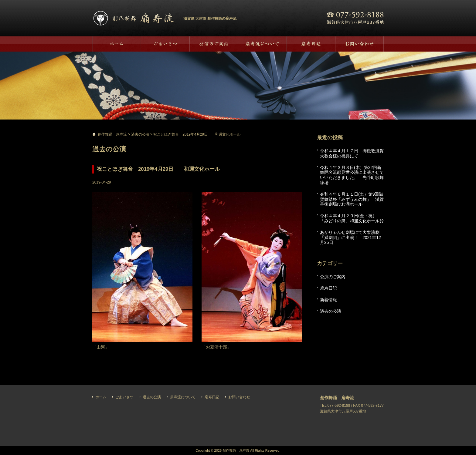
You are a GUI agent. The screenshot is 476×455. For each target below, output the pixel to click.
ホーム (117, 44)
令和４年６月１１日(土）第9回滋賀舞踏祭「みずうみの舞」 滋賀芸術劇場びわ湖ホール (352, 199)
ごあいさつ (165, 44)
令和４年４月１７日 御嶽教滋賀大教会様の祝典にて (352, 153)
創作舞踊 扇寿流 (133, 18)
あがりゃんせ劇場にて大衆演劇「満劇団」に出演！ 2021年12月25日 (350, 238)
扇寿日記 (311, 44)
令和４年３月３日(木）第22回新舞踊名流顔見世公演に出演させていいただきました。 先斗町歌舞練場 (352, 175)
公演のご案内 (333, 277)
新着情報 (328, 300)
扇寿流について (262, 44)
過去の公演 (214, 44)
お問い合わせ (359, 44)
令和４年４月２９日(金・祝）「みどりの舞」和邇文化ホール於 (352, 218)
